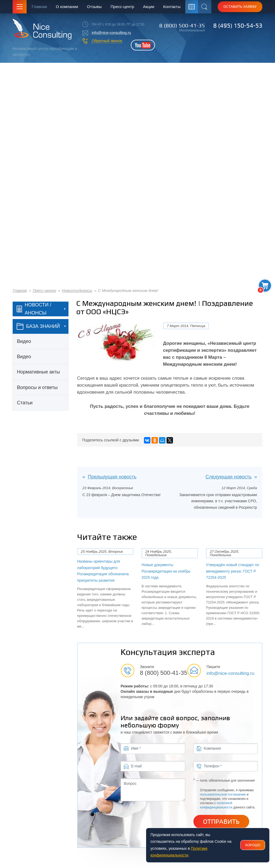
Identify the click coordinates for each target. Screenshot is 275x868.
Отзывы (94, 7)
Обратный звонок (107, 41)
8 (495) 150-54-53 (238, 25)
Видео (24, 341)
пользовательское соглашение (223, 794)
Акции (149, 7)
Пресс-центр (122, 7)
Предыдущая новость (112, 477)
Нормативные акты (38, 372)
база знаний (38, 326)
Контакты (172, 7)
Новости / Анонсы (34, 309)
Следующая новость (229, 477)
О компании (67, 7)
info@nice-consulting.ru (111, 33)
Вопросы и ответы (37, 387)
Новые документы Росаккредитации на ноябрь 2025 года (166, 571)
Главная (39, 7)
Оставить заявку (240, 6)
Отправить (221, 822)
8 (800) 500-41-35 (182, 25)
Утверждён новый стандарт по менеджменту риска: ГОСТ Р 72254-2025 (233, 571)
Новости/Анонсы (77, 291)
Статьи (25, 403)
